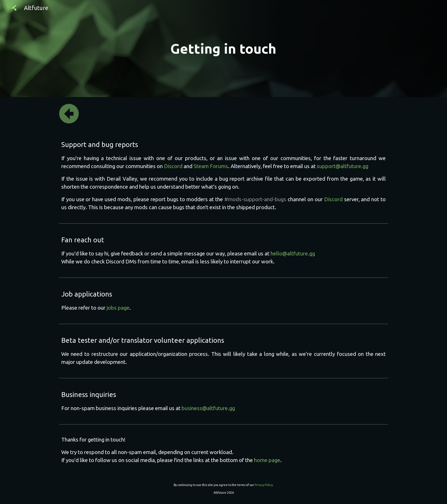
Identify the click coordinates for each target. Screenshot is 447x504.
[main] (223, 49)
